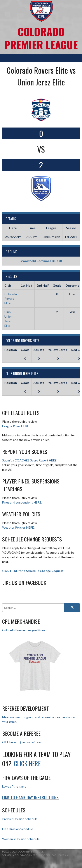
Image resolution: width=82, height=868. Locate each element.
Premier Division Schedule (20, 819)
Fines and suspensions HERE (22, 502)
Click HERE (27, 763)
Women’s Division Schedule (21, 839)
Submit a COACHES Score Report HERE (29, 460)
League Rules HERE (16, 426)
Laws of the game (14, 786)
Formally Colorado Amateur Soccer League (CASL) (35, 855)
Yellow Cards (58, 350)
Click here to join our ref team (22, 742)
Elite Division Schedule (18, 829)
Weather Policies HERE (18, 527)
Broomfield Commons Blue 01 (41, 261)
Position (11, 350)
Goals (25, 350)
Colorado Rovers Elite (11, 299)
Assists (39, 350)
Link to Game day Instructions (30, 797)
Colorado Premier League (41, 38)
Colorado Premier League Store (24, 630)
